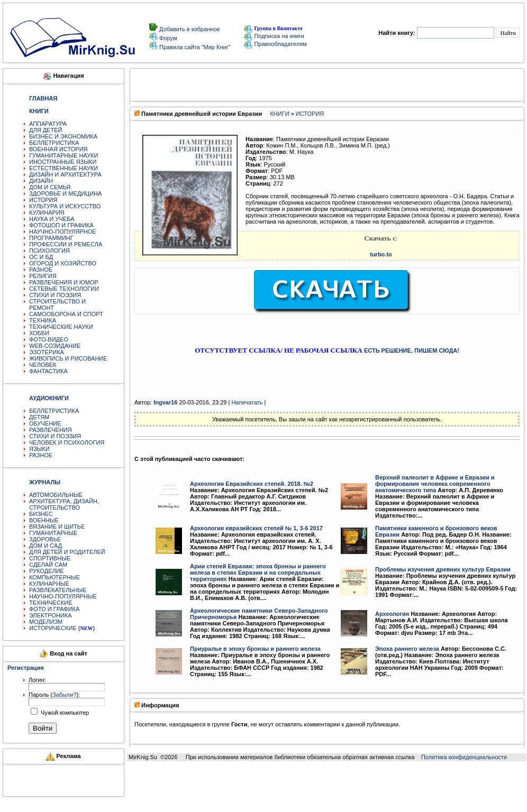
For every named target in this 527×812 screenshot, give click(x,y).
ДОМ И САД (46, 546)
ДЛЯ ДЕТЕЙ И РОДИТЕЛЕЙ (67, 552)
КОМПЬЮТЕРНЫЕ (54, 577)
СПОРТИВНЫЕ (50, 558)
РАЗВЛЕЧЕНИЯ (51, 430)
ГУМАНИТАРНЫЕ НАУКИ (64, 155)
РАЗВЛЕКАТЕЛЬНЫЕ (58, 590)
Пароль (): (54, 695)
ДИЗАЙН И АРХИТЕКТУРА (65, 174)
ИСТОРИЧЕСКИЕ (53, 628)
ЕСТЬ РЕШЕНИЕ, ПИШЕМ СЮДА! (412, 350)
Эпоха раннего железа (407, 649)
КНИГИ (279, 114)
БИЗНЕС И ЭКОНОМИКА (63, 136)
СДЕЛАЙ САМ (48, 565)
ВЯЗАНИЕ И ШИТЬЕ (57, 527)
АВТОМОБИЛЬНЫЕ (56, 495)
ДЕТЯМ (39, 417)
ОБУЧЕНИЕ (45, 423)
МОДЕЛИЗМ (46, 622)
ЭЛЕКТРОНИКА (50, 615)
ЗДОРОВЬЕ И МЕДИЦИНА (65, 193)
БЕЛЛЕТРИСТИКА (54, 143)
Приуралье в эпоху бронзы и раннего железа (255, 649)
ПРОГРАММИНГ (51, 238)
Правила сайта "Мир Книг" (194, 47)
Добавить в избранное (189, 29)
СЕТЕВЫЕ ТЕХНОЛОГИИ (64, 289)
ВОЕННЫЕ (44, 520)
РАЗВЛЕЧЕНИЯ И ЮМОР (64, 282)
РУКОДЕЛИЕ (47, 571)
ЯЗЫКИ (39, 449)
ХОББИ (39, 333)
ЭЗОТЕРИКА (47, 352)
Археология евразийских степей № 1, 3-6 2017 (256, 528)
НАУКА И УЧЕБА (52, 219)
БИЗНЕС (41, 514)
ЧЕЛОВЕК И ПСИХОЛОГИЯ (67, 442)
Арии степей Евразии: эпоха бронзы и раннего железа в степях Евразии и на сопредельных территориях (258, 573)
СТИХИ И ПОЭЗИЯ (55, 295)
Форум (167, 38)
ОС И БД (41, 257)
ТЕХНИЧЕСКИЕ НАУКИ (61, 327)
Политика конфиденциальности (464, 757)
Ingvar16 (165, 402)
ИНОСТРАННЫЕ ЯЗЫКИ (63, 162)
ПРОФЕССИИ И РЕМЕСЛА (66, 244)
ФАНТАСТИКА (48, 371)
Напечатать (247, 402)
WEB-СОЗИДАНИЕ (55, 346)
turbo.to (381, 254)
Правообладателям (275, 44)
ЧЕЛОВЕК (43, 365)
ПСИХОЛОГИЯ (49, 251)
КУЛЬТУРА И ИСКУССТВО (65, 206)
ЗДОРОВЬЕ (45, 539)
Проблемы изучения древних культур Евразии (443, 569)
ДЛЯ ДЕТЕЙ (46, 130)
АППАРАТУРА (48, 124)
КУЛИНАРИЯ (47, 213)
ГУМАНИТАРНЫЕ (53, 533)
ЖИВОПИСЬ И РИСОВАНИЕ (68, 358)
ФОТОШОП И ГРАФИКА (61, 225)
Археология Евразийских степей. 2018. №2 (252, 484)
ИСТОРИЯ (43, 200)
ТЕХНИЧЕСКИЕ (51, 603)
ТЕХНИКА (43, 320)
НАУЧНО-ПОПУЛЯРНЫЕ (63, 596)
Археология (392, 614)
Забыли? (65, 695)
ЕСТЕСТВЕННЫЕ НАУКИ (63, 168)
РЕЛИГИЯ (43, 276)
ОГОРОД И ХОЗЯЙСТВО (63, 263)
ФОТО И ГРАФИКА (54, 609)
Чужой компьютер (64, 713)
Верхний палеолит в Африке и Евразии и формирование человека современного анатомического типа (435, 484)
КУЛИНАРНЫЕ (49, 584)
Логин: (37, 680)
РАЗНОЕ (41, 270)
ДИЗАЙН (41, 181)
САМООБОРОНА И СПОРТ (66, 314)
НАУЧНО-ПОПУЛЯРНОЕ (63, 232)
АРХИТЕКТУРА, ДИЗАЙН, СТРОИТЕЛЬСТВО (64, 504)
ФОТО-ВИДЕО (49, 339)
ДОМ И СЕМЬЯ (50, 187)
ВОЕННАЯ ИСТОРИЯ (58, 149)
